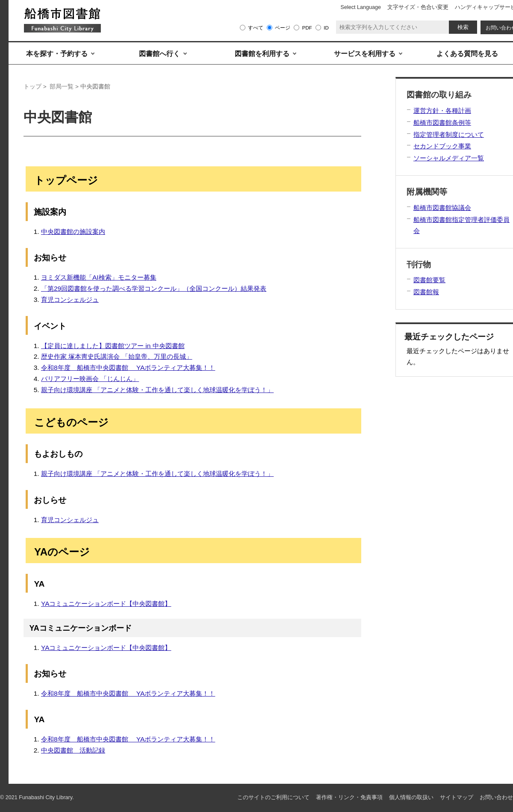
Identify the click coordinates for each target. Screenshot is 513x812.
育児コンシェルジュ (70, 300)
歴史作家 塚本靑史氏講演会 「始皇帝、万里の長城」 (117, 356)
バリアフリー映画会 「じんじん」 (90, 379)
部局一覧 (62, 87)
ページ (283, 28)
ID (326, 28)
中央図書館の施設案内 (73, 232)
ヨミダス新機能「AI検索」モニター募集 (99, 277)
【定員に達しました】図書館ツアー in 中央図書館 (113, 346)
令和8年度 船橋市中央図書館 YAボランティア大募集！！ (128, 368)
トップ (32, 87)
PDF (307, 28)
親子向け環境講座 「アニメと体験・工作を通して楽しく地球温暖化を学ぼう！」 (157, 390)
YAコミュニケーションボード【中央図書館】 (106, 604)
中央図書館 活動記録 (73, 750)
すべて (256, 28)
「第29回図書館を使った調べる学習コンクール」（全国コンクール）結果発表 (154, 288)
